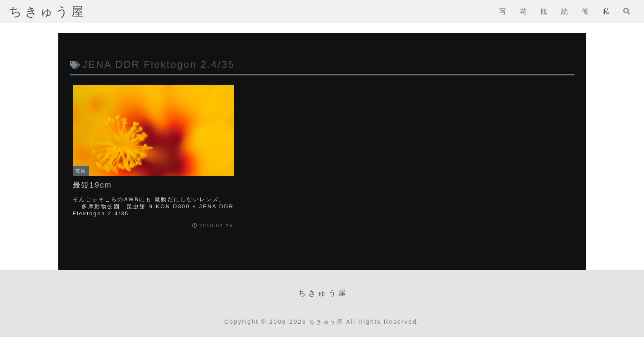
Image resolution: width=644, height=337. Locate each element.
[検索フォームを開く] (627, 11)
